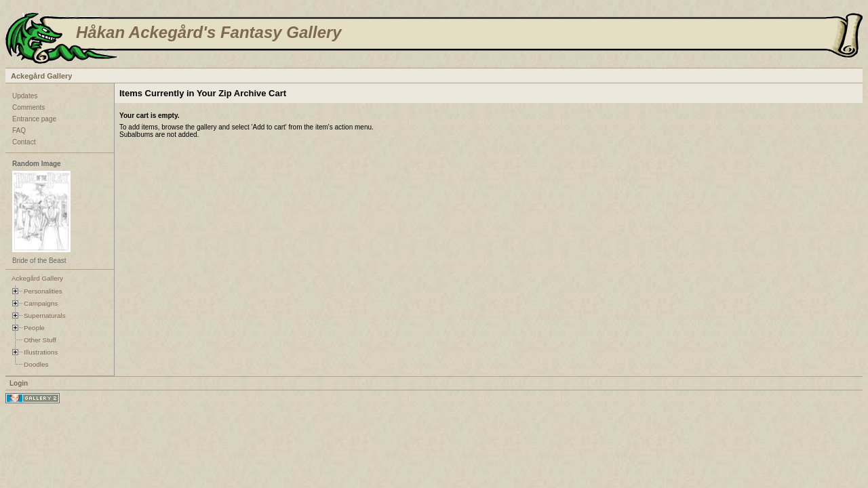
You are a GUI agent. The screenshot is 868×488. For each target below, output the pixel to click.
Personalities (43, 291)
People (34, 328)
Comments (28, 107)
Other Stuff (40, 340)
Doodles (36, 364)
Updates (25, 96)
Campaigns (41, 303)
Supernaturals (45, 316)
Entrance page (34, 119)
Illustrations (41, 352)
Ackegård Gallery (42, 76)
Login (19, 383)
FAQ (19, 130)
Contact (24, 142)
